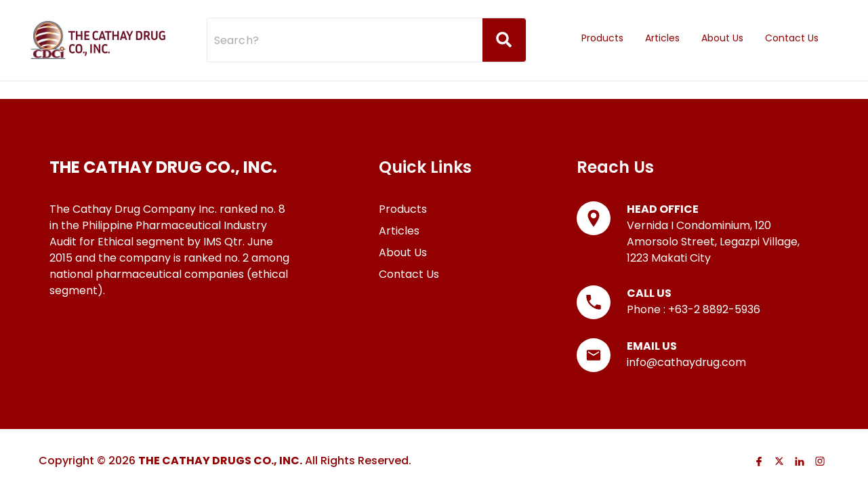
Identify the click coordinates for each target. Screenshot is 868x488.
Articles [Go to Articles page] (662, 26)
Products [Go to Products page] (602, 26)
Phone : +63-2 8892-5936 (694, 297)
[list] (170, 214)
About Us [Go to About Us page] (722, 26)
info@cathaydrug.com (686, 349)
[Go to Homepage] (98, 27)
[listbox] (703, 27)
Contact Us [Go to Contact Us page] (792, 26)
